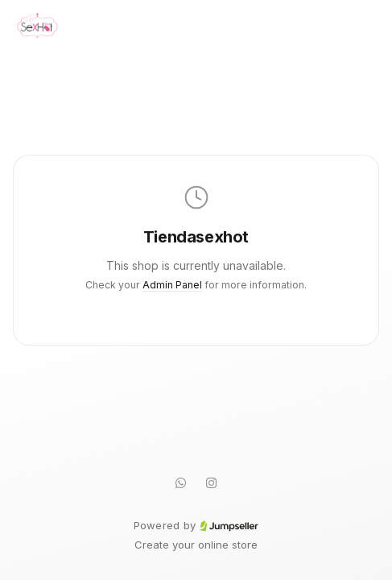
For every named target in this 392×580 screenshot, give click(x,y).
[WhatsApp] (181, 483)
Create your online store (196, 545)
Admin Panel (172, 285)
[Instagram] (212, 483)
